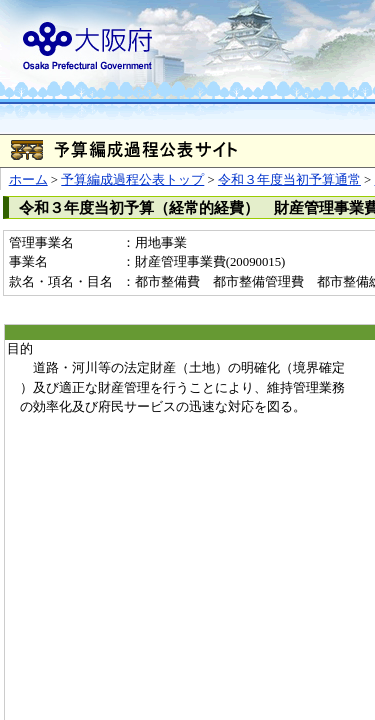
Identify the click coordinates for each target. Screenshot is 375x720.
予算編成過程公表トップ (132, 180)
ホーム (28, 180)
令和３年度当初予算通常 (289, 180)
